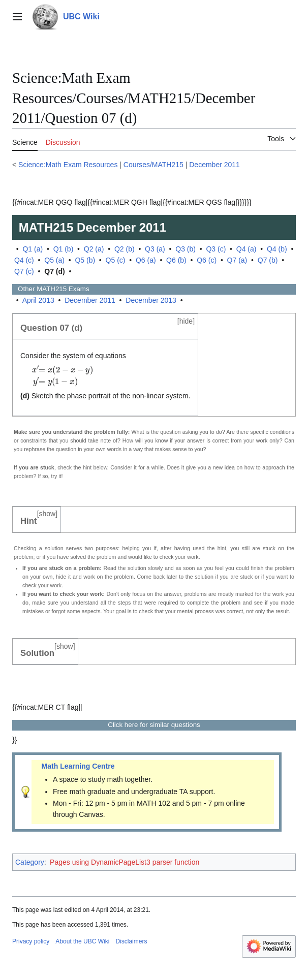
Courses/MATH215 (153, 165)
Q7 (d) (54, 271)
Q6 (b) (176, 260)
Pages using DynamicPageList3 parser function (125, 862)
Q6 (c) (207, 260)
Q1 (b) (64, 249)
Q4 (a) (247, 249)
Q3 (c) (216, 249)
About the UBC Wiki (82, 941)
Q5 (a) (54, 260)
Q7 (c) (24, 271)
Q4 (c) (24, 260)
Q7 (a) (237, 260)
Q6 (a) (146, 260)
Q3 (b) (186, 249)
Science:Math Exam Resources (68, 165)
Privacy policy (31, 941)
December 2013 (151, 300)
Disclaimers (131, 941)
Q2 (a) (94, 249)
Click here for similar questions (154, 725)
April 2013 (38, 300)
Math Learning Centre (78, 766)
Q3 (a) (155, 249)
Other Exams (51, 289)
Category (30, 862)
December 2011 (214, 165)
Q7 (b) (268, 260)
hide (186, 321)
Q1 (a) (33, 249)
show (48, 514)
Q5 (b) (85, 260)
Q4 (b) (277, 249)
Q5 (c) (116, 260)
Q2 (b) (125, 249)
